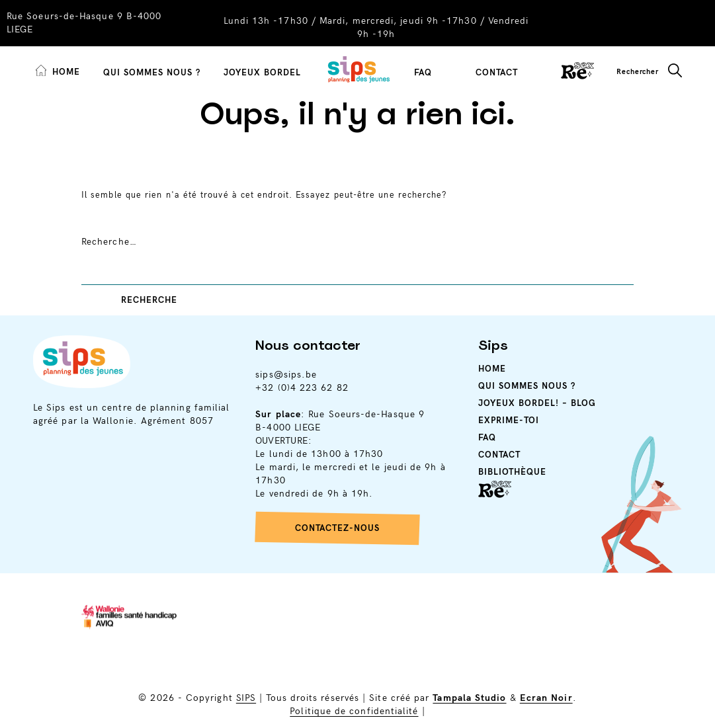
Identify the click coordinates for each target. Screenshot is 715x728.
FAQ (423, 73)
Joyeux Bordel (262, 73)
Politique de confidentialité (354, 711)
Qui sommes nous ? (152, 73)
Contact (497, 73)
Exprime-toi (509, 421)
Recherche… (109, 242)
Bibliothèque (512, 472)
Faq (487, 438)
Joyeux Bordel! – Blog (537, 403)
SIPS (246, 698)
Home (492, 369)
